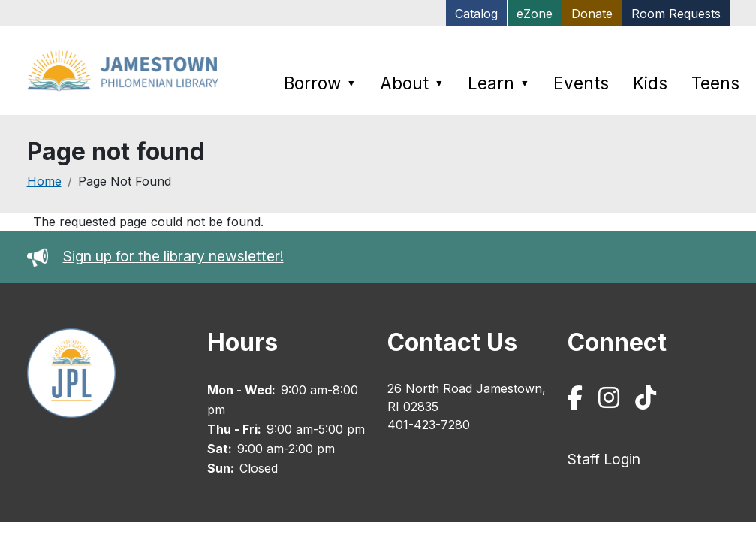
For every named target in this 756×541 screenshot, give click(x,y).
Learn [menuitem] (498, 83)
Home (44, 181)
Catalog (476, 14)
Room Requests (676, 14)
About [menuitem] (412, 83)
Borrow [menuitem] (320, 83)
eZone (535, 14)
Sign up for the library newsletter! (173, 256)
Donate (592, 14)
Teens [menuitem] (715, 83)
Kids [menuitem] (650, 83)
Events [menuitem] (581, 83)
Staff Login (604, 459)
